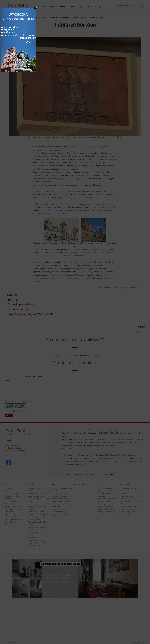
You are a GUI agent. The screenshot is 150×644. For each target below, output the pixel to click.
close (90, 265)
